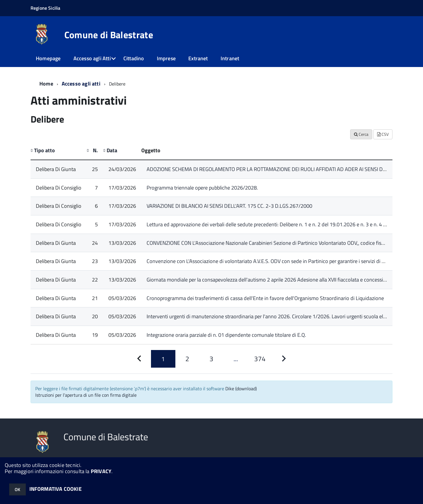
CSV (383, 134)
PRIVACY (101, 471)
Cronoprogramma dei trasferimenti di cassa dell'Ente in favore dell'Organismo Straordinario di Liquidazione (265, 298)
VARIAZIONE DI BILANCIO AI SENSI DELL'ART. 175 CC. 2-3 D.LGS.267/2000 (229, 206)
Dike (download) (241, 389)
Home (46, 84)
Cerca (361, 134)
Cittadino (134, 58)
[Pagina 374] (260, 359)
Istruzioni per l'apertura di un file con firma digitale (86, 395)
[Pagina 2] (187, 359)
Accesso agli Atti (92, 58)
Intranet (230, 58)
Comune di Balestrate (109, 35)
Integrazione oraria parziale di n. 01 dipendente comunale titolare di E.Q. (226, 335)
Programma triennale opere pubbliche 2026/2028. (202, 188)
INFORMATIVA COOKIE (56, 489)
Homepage (48, 58)
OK (17, 489)
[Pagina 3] (211, 359)
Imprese (166, 58)
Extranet (198, 58)
